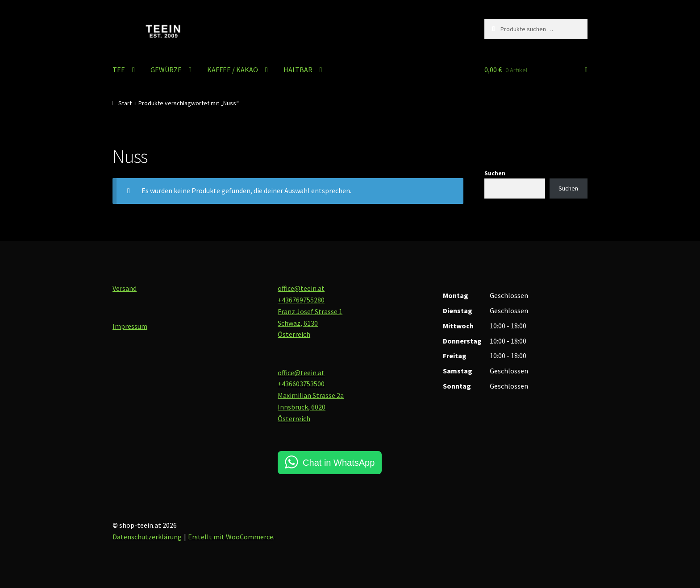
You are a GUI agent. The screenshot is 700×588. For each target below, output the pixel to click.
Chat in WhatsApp (339, 463)
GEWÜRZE (166, 70)
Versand (125, 288)
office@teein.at (301, 288)
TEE (119, 70)
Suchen (495, 173)
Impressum (130, 326)
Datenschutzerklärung (147, 537)
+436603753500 (301, 384)
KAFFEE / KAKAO (233, 70)
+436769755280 (301, 300)
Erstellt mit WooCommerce (231, 537)
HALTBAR (298, 70)
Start (125, 103)
